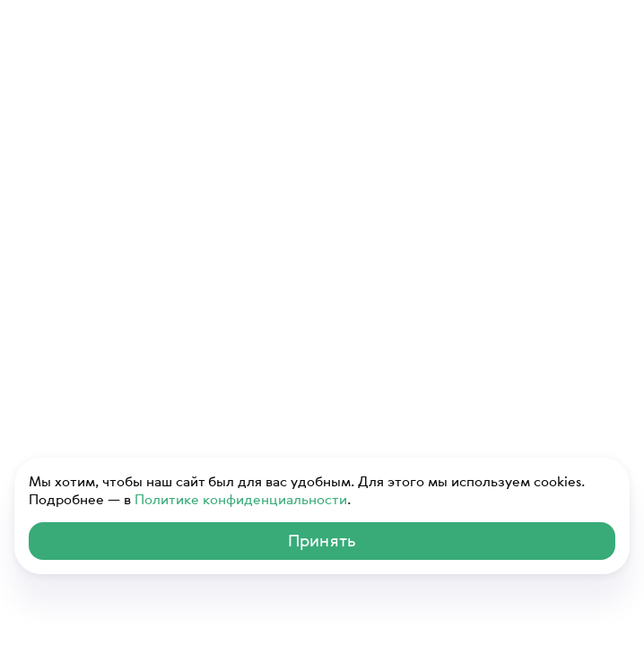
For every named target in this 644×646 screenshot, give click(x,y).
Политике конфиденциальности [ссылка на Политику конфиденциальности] (241, 499)
